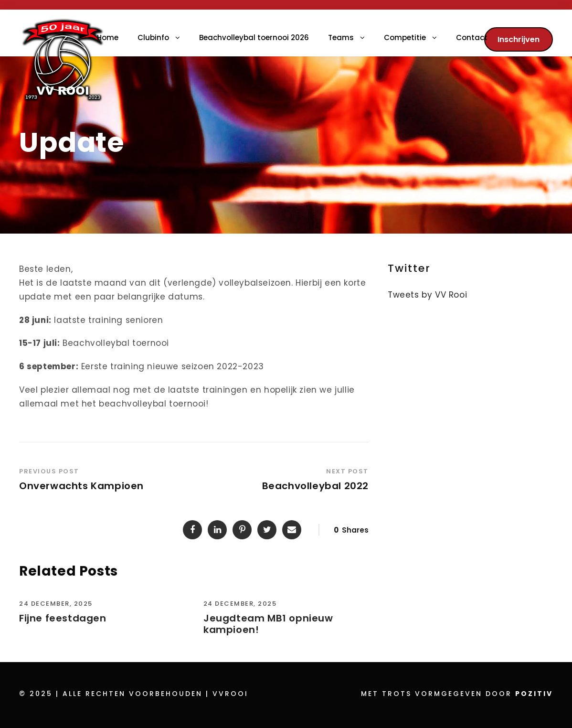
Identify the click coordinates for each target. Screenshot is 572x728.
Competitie (405, 37)
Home (108, 37)
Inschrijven (519, 39)
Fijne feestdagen (63, 618)
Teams (341, 37)
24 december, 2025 (56, 604)
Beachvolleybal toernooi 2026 (254, 37)
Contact (472, 37)
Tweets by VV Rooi (427, 295)
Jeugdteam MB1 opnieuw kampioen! (268, 624)
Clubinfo (153, 37)
